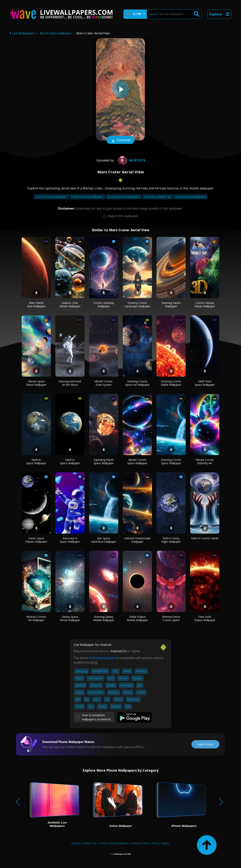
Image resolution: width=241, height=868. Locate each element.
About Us (90, 843)
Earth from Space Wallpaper (205, 383)
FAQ (155, 843)
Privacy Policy (140, 843)
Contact (76, 843)
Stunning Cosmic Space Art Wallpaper (137, 383)
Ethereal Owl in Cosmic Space (171, 618)
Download (120, 140)
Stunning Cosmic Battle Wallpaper (171, 383)
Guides (165, 843)
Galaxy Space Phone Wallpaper (70, 618)
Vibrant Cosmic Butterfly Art (205, 461)
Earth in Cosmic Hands (205, 538)
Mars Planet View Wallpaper (36, 305)
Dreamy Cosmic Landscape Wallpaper (137, 305)
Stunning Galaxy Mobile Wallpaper (104, 618)
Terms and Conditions (114, 843)
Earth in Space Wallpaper (36, 461)
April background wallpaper (124, 197)
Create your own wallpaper (87, 197)
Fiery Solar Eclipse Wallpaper (205, 618)
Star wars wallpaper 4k (158, 197)
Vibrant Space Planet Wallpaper (36, 383)
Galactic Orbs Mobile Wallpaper (70, 305)
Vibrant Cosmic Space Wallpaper (137, 461)
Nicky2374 (131, 160)
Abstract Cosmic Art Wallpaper (36, 618)
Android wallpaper (102, 658)
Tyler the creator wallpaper (51, 197)
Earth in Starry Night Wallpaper (171, 540)
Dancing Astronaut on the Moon (70, 383)
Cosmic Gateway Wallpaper (104, 305)
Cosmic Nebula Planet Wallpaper (205, 305)
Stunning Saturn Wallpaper (171, 305)
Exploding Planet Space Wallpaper (104, 461)
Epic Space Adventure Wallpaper (104, 540)
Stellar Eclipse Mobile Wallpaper (137, 618)
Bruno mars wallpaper (56, 33)
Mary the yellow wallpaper (191, 197)
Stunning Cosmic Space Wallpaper (171, 461)
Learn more (205, 744)
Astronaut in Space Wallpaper (70, 540)
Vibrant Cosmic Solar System (104, 383)
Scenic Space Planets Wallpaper (36, 540)
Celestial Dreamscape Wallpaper (137, 540)
